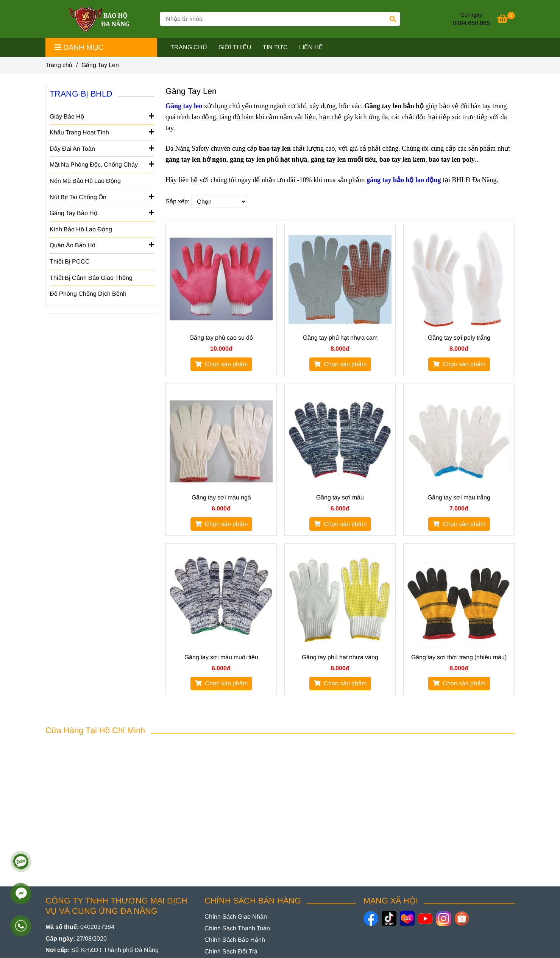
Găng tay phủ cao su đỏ (221, 338)
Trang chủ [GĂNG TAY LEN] (59, 65)
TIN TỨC (275, 47)
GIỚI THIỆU (235, 47)
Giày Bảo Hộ (102, 116)
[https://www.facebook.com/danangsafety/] (371, 918)
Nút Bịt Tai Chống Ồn (102, 197)
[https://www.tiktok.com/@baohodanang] (389, 918)
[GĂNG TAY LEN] (506, 20)
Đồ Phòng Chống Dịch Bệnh (88, 294)
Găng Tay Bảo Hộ (102, 212)
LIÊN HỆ (311, 47)
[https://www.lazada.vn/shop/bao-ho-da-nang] (407, 918)
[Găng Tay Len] (100, 19)
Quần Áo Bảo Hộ (102, 245)
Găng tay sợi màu (340, 497)
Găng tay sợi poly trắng (459, 338)
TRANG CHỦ (189, 47)
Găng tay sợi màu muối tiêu (221, 657)
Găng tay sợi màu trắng (459, 497)
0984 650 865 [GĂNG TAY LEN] (471, 23)
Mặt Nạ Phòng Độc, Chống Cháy (102, 164)
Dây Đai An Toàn (102, 148)
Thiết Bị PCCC (70, 261)
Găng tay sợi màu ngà (221, 497)
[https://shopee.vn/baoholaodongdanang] (462, 918)
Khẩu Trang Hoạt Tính (102, 132)
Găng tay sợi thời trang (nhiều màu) (459, 657)
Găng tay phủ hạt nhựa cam (340, 338)
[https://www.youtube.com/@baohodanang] (425, 918)
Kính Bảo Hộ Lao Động (81, 229)
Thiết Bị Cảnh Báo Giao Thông (91, 278)
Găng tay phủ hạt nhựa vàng (340, 657)
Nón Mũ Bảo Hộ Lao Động (85, 181)
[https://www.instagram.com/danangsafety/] (444, 918)
